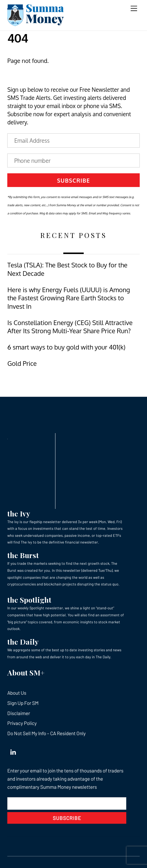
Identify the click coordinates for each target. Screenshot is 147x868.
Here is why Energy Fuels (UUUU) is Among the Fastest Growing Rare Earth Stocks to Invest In (69, 298)
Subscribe (74, 180)
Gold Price (22, 363)
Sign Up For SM (23, 703)
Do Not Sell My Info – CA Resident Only (47, 733)
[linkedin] (13, 751)
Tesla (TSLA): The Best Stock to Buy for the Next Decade (67, 269)
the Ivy (19, 513)
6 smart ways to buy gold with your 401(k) (66, 347)
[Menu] (134, 8)
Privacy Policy (22, 723)
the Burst (23, 555)
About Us (17, 693)
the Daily (23, 642)
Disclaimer (19, 713)
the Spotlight (29, 600)
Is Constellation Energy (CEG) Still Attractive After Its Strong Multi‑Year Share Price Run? (70, 327)
